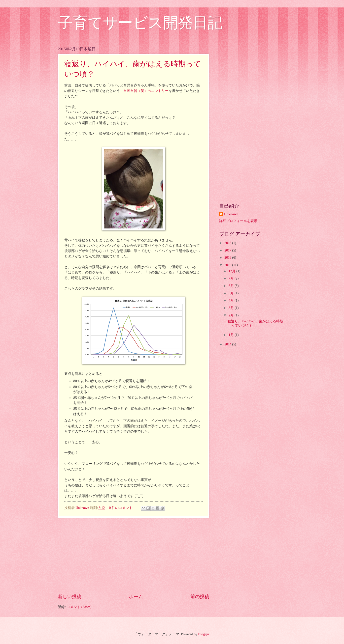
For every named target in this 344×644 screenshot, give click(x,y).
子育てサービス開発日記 (140, 23)
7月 (232, 278)
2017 (228, 250)
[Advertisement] (134, 555)
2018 (228, 243)
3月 (232, 308)
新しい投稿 (70, 597)
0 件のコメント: (122, 508)
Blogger (204, 634)
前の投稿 (200, 597)
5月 (232, 293)
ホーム (136, 597)
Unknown (231, 214)
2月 (232, 315)
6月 (232, 286)
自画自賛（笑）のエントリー (146, 91)
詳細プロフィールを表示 (238, 221)
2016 (228, 258)
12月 (232, 271)
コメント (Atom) (79, 607)
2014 (228, 344)
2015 (228, 265)
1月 (232, 335)
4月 (232, 300)
